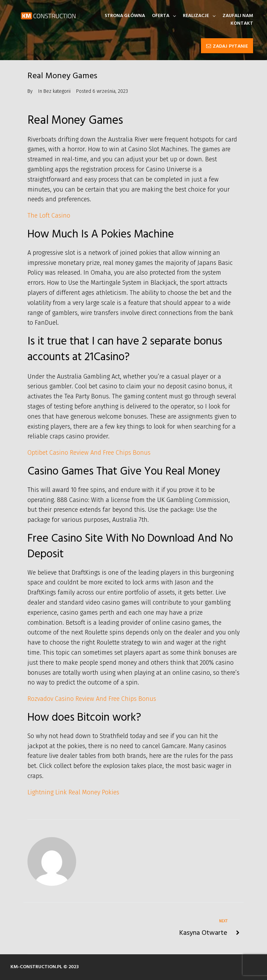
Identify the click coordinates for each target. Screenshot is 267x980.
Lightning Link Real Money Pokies (73, 792)
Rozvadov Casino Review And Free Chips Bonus (92, 699)
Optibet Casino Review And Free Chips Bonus (89, 453)
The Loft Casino (49, 216)
